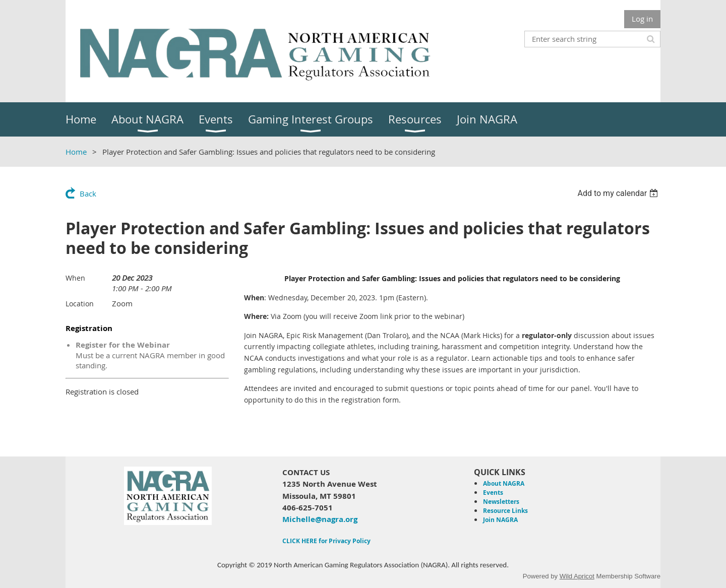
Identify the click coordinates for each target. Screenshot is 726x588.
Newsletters (501, 502)
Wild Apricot (577, 576)
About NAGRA (504, 483)
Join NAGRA (500, 520)
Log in (642, 19)
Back (88, 193)
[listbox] (619, 193)
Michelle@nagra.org (320, 519)
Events (493, 493)
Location (80, 304)
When (75, 278)
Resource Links (505, 511)
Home (76, 152)
